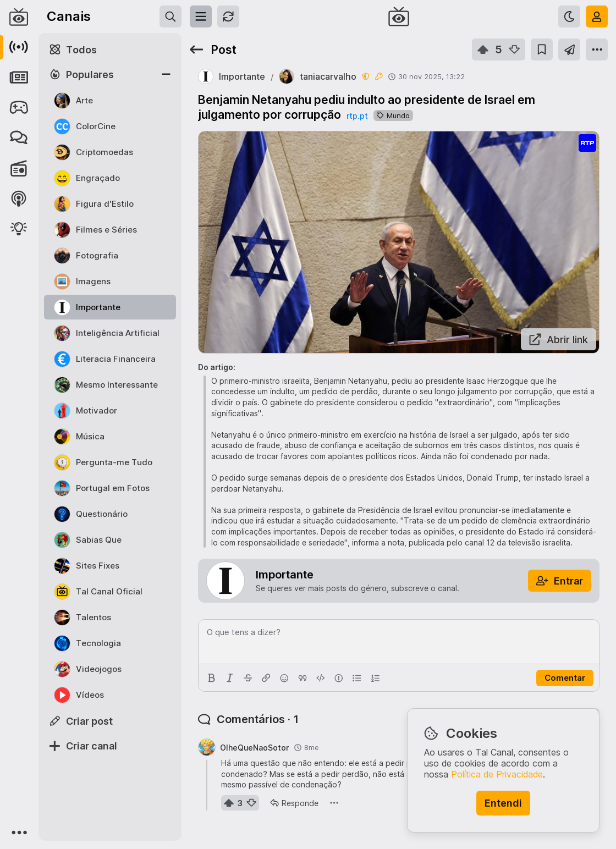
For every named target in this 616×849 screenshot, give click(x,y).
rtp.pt (357, 116)
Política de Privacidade (497, 774)
